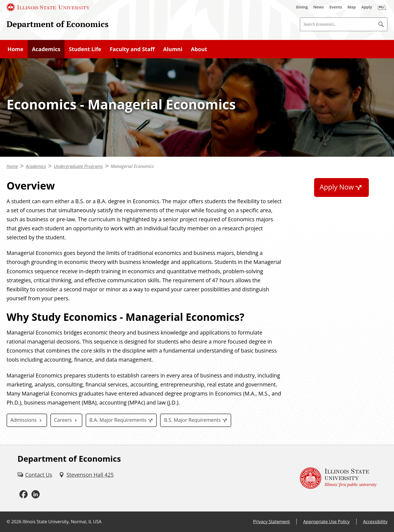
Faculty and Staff (132, 49)
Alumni (173, 49)
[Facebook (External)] (24, 494)
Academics (46, 49)
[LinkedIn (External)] (36, 494)
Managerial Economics (132, 166)
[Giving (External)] (302, 7)
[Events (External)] (336, 7)
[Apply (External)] (367, 7)
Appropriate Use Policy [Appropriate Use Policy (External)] (326, 522)
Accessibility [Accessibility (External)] (375, 522)
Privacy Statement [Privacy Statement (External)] (271, 522)
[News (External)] (319, 7)
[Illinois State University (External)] (48, 7)
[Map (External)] (352, 7)
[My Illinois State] (382, 7)
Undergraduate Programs (78, 166)
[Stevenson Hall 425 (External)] (86, 475)
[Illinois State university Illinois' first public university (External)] (338, 478)
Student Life (85, 49)
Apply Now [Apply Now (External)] (337, 187)
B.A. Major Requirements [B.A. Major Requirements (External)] (118, 420)
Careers (63, 420)
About (199, 49)
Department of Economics (58, 24)
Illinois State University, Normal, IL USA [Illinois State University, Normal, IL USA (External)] (62, 522)
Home (16, 49)
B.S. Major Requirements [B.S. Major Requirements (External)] (192, 420)
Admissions (24, 420)
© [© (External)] (8, 522)
